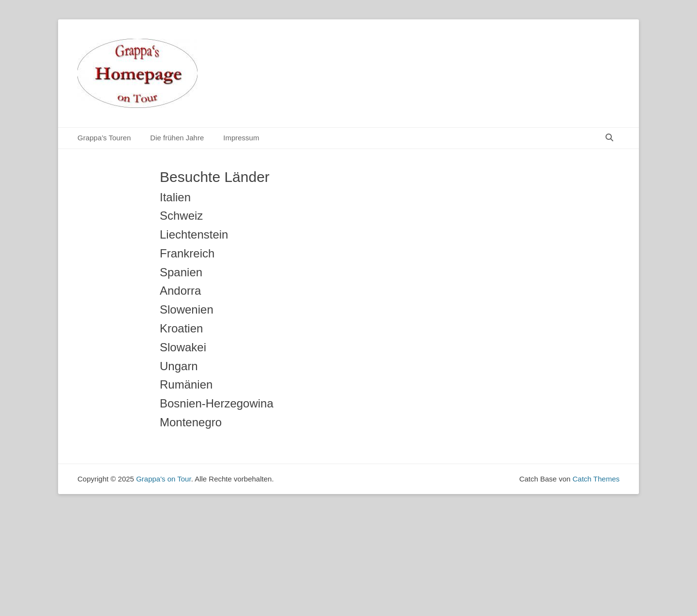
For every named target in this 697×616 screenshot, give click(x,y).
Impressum (241, 138)
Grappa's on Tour (164, 479)
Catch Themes (596, 479)
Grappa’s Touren (104, 138)
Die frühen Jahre (177, 138)
